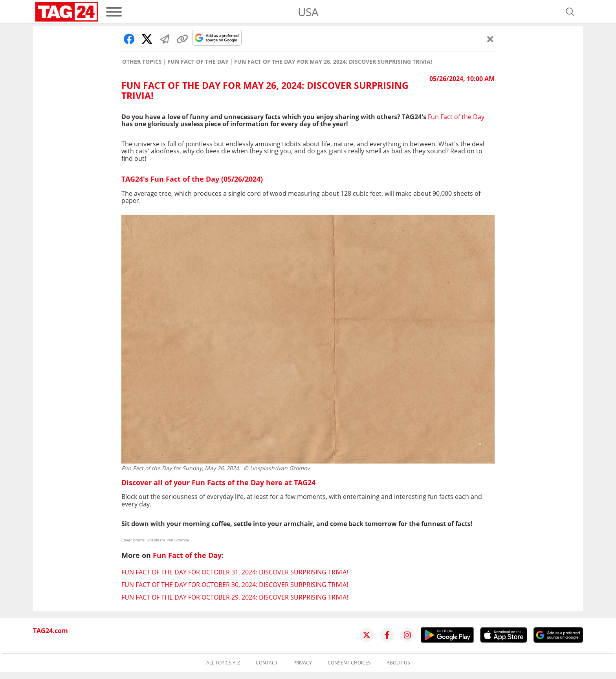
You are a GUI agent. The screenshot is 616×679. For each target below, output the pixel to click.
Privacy (303, 663)
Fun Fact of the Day (198, 62)
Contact (267, 663)
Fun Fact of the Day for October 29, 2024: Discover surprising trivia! (235, 597)
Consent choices (349, 663)
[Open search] (570, 12)
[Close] (490, 39)
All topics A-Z (223, 663)
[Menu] (114, 12)
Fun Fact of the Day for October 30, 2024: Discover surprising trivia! (235, 585)
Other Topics (142, 62)
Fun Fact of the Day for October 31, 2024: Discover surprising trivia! (235, 572)
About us (398, 663)
